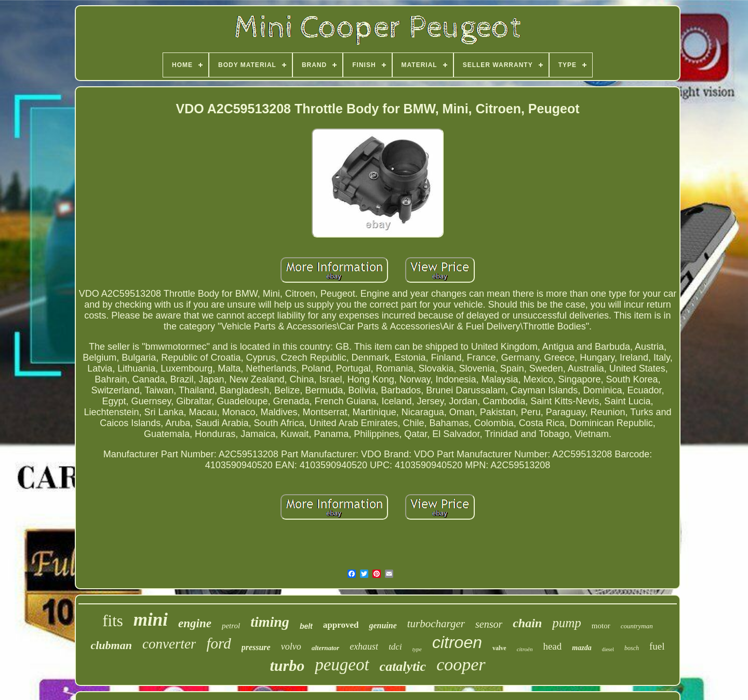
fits (113, 621)
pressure (256, 647)
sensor (489, 624)
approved (341, 625)
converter (169, 644)
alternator (325, 648)
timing (270, 622)
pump (567, 623)
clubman (111, 645)
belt (306, 626)
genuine (383, 625)
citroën (525, 649)
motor (601, 626)
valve (499, 648)
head (552, 646)
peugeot (342, 665)
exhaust (364, 646)
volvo (291, 646)
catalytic (403, 666)
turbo (287, 665)
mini (151, 620)
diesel (608, 649)
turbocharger (436, 624)
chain (527, 623)
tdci (395, 647)
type (417, 649)
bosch (632, 648)
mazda (582, 648)
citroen (457, 642)
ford (218, 643)
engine (195, 623)
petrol (231, 626)
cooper (461, 664)
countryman (637, 626)
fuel (657, 646)
